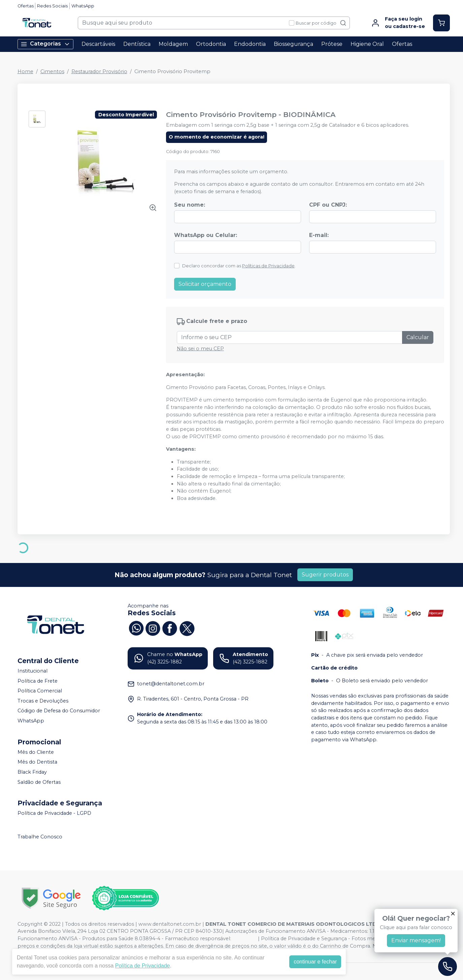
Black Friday (32, 772)
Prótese (332, 44)
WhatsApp (83, 6)
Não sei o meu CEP (200, 349)
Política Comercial (40, 691)
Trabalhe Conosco (40, 837)
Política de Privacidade (143, 966)
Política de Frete (38, 681)
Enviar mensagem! (416, 940)
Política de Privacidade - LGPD (54, 813)
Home (25, 71)
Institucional (32, 671)
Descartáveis (98, 44)
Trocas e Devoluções (43, 701)
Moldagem (173, 44)
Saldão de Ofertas (39, 782)
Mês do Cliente (36, 752)
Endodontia (250, 44)
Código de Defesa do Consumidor (59, 711)
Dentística (137, 44)
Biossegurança (293, 44)
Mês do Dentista (37, 762)
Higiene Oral (367, 44)
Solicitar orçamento (205, 284)
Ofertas (26, 6)
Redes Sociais (52, 6)
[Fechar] (453, 914)
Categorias (45, 44)
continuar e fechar (315, 962)
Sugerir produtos (325, 575)
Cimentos (52, 71)
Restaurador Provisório (99, 71)
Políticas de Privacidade (268, 266)
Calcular (418, 337)
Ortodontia (211, 44)
